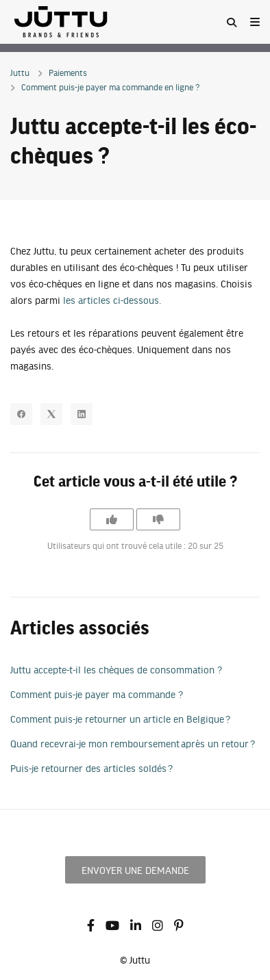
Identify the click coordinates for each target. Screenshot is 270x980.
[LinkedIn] (82, 414)
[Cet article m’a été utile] (112, 519)
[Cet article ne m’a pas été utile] (158, 519)
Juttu (20, 73)
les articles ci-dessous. (112, 300)
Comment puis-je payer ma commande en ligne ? (110, 87)
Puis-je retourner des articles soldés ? (91, 768)
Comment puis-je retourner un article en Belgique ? (120, 719)
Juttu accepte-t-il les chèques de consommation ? (116, 669)
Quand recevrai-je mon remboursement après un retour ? (133, 743)
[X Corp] (51, 414)
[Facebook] (21, 414)
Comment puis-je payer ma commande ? (97, 694)
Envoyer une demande (135, 870)
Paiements (68, 73)
